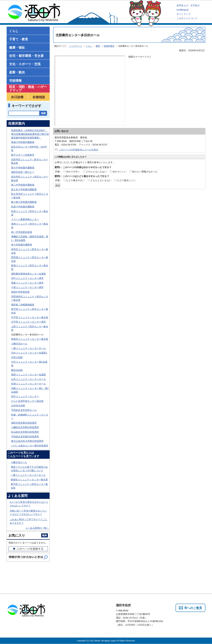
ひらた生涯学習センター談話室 (27, 401)
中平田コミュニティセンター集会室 (30, 317)
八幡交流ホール (19, 344)
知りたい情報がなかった (145, 172)
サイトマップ (184, 14)
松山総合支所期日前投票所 (25, 432)
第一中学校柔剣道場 (22, 232)
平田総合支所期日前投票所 (25, 437)
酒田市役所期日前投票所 (24, 423)
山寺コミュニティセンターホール (28, 379)
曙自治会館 (17, 370)
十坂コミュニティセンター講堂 (27, 287)
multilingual (183, 10)
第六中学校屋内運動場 (23, 168)
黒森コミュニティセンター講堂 (27, 283)
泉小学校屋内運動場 (22, 245)
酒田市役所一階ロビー (23, 172)
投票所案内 (109, 46)
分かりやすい (73, 172)
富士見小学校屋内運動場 (24, 189)
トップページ (76, 46)
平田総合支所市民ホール (24, 410)
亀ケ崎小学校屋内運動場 (24, 202)
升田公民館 (17, 357)
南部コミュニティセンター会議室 (28, 375)
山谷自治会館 (18, 405)
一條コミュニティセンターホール (28, 348)
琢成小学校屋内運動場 (23, 142)
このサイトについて (187, 18)
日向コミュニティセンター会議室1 (29, 353)
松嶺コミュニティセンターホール (28, 384)
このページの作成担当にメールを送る (79, 150)
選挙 (98, 46)
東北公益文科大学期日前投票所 (27, 441)
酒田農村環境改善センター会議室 (28, 274)
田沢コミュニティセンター (25, 396)
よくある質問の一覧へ (37, 528)
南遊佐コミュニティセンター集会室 (30, 339)
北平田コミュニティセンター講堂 (28, 322)
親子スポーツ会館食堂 (23, 155)
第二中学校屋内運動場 (23, 185)
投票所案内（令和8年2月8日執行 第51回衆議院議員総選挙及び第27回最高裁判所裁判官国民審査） (30, 134)
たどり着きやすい (75, 180)
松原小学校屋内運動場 (23, 207)
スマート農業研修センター (25, 219)
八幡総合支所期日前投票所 (25, 427)
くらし (89, 46)
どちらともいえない (96, 172)
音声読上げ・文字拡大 (188, 5)
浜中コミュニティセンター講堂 (27, 278)
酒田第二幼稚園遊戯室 (23, 305)
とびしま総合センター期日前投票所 (30, 446)
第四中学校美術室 (20, 292)
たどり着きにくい (126, 180)
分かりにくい (119, 172)
